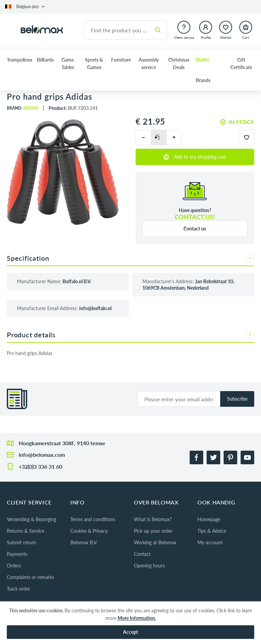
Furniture (121, 60)
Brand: (23, 108)
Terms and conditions (93, 519)
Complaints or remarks (30, 577)
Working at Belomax (155, 542)
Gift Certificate (241, 63)
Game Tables (68, 63)
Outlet (202, 60)
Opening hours (149, 566)
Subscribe (237, 399)
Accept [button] (130, 632)
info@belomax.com (42, 455)
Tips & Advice (212, 531)
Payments (17, 554)
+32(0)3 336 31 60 (40, 466)
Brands (203, 80)
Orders (14, 566)
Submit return (21, 542)
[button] (25, 7)
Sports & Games (94, 63)
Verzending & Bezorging (31, 519)
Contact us (195, 229)
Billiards (45, 60)
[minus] (143, 138)
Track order (19, 589)
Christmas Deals (179, 63)
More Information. (137, 618)
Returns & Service (25, 531)
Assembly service (149, 63)
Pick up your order (153, 531)
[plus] (174, 138)
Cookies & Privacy (89, 531)
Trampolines (20, 60)
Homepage (209, 519)
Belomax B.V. (84, 542)
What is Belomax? (153, 519)
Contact (142, 554)
